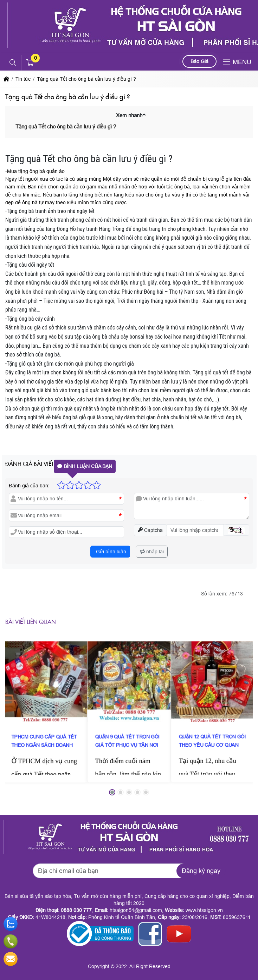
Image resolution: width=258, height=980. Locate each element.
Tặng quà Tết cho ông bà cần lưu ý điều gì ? (66, 126)
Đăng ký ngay (201, 871)
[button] (13, 63)
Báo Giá (199, 61)
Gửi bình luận (110, 552)
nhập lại (152, 552)
